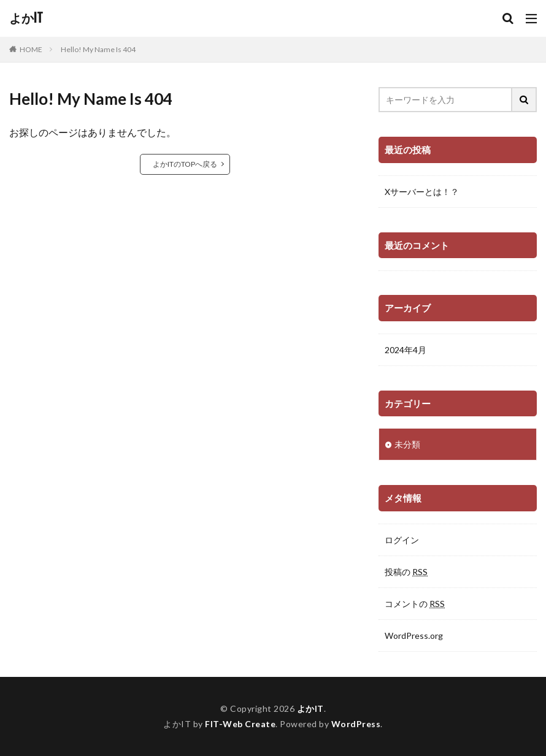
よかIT (26, 18)
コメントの (415, 604)
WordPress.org (414, 636)
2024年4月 (406, 350)
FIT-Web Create (240, 724)
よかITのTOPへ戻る (185, 164)
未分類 (407, 444)
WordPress (356, 724)
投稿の (406, 572)
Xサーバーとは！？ (422, 192)
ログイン (402, 540)
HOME (31, 49)
